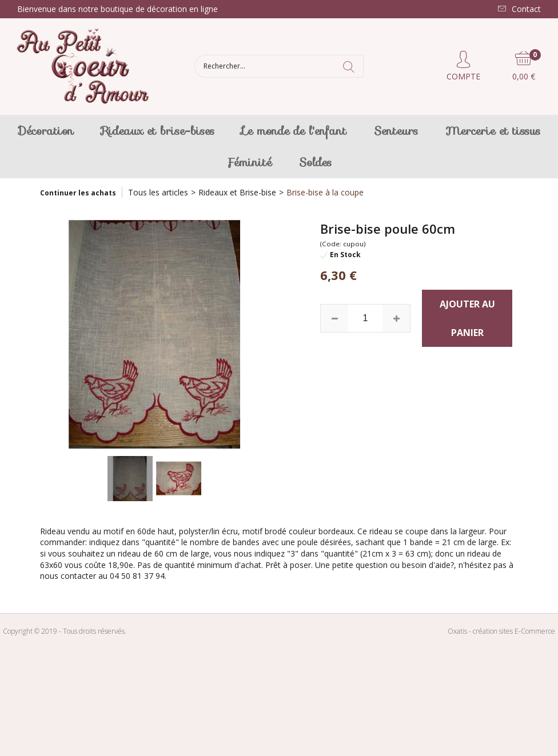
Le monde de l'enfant (294, 131)
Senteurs (396, 131)
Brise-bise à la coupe (325, 192)
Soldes (315, 162)
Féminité (249, 162)
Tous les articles (158, 192)
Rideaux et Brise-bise (237, 192)
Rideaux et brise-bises (158, 131)
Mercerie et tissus (493, 131)
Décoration (46, 131)
